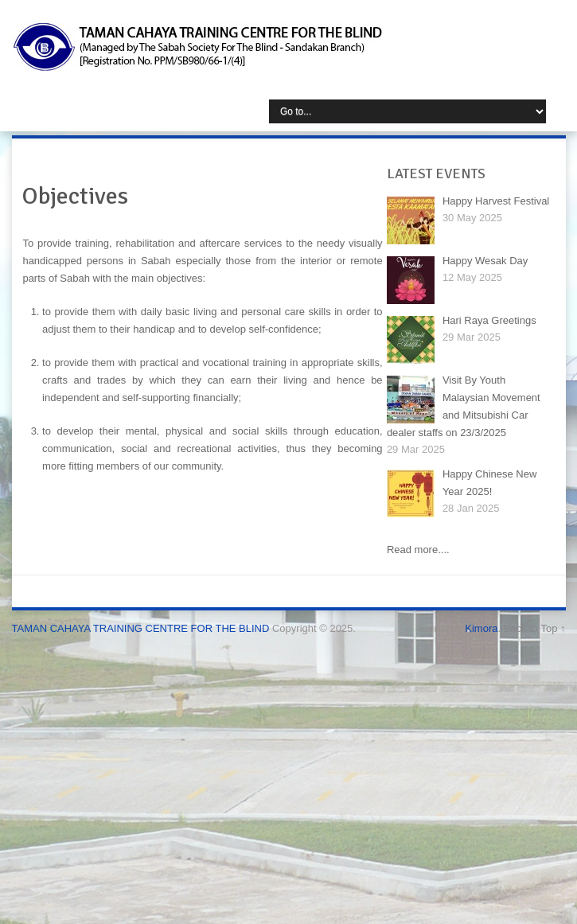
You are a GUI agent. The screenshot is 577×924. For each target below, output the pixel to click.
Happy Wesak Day (485, 261)
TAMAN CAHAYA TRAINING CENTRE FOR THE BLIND (141, 628)
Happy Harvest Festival (496, 201)
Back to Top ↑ (535, 628)
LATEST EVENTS (436, 173)
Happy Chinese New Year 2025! (490, 483)
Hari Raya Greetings (489, 320)
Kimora (481, 628)
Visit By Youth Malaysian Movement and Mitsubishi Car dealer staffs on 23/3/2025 (464, 406)
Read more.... (418, 550)
